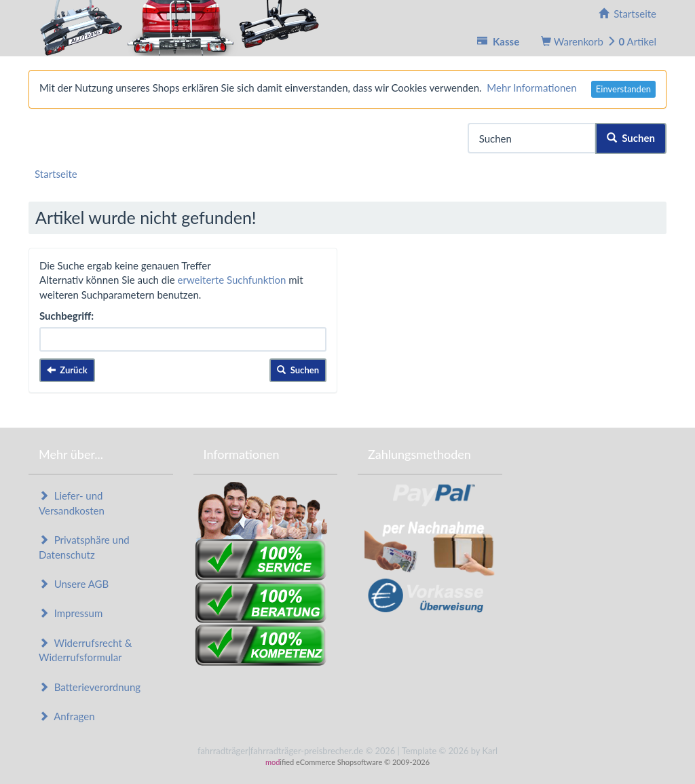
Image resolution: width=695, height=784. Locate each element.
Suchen (631, 138)
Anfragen (67, 716)
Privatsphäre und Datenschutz (84, 547)
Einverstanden (623, 89)
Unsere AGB (74, 584)
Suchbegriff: (67, 316)
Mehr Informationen (531, 88)
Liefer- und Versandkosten (72, 503)
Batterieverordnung (90, 687)
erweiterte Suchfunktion (232, 280)
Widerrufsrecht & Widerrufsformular (85, 650)
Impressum (71, 613)
